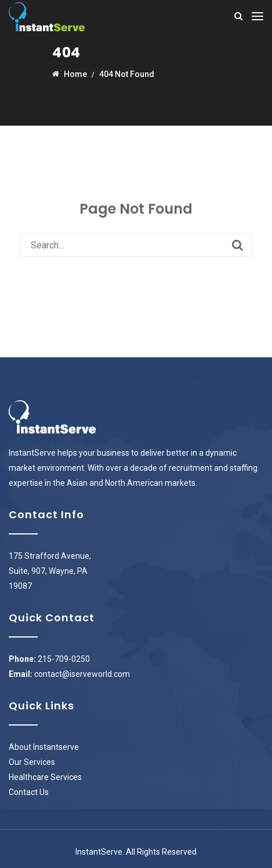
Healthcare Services (45, 777)
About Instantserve (44, 747)
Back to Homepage (136, 276)
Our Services (32, 762)
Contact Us (29, 792)
